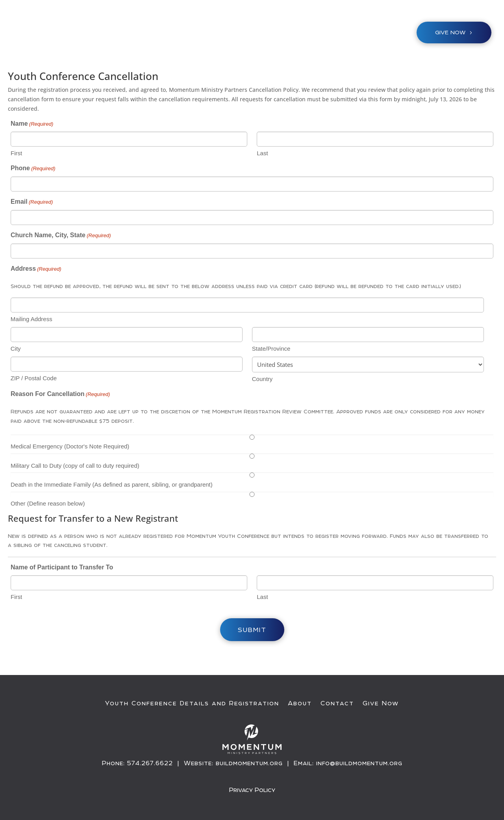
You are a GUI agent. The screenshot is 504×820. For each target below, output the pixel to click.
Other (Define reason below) (48, 503)
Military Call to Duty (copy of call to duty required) (75, 466)
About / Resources (312, 34)
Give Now (381, 703)
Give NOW (450, 32)
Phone (33, 169)
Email (32, 202)
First (16, 153)
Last (262, 153)
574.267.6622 (150, 763)
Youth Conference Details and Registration (192, 703)
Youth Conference (184, 34)
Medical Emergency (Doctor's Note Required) (70, 446)
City (16, 349)
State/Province (271, 349)
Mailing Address (31, 319)
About (300, 703)
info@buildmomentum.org (359, 763)
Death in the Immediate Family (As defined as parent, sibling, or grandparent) (112, 484)
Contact (337, 703)
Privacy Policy (252, 790)
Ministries (244, 34)
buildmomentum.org (249, 763)
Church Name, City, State (61, 236)
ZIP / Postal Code (34, 378)
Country (262, 379)
